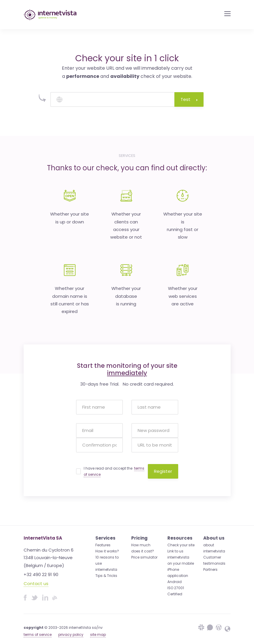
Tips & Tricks (106, 576)
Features (103, 545)
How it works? (107, 551)
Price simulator (144, 557)
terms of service (38, 635)
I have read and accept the (114, 471)
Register (163, 471)
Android (175, 582)
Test (189, 99)
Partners (210, 569)
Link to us (175, 551)
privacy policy (71, 635)
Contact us (36, 583)
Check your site (181, 545)
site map (98, 635)
